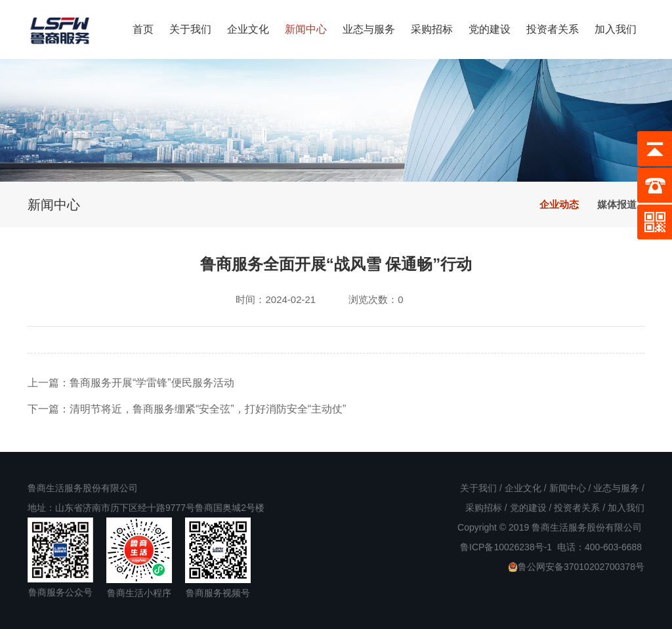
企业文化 (248, 29)
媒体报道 (617, 204)
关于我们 (190, 29)
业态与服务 (369, 29)
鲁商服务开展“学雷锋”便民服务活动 (152, 383)
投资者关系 (553, 29)
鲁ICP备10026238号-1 (506, 547)
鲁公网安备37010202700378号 (576, 567)
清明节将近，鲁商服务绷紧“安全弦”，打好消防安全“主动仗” (208, 409)
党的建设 (490, 29)
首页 (143, 29)
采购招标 (432, 29)
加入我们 (616, 29)
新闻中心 (306, 29)
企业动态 (559, 204)
